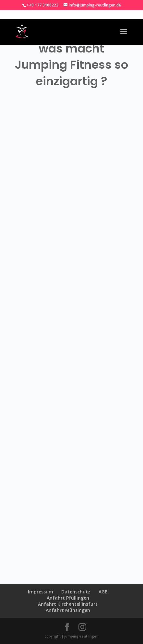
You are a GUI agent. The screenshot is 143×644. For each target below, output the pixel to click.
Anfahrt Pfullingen (68, 598)
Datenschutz (76, 592)
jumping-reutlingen (81, 636)
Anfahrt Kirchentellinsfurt (68, 604)
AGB (103, 592)
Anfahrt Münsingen (68, 610)
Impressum (41, 592)
